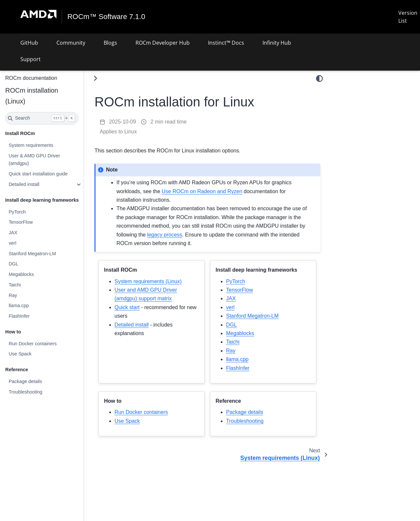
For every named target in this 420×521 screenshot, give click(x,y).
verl (12, 243)
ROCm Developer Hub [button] (163, 43)
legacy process (165, 235)
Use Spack (20, 354)
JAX (13, 233)
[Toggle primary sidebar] (95, 78)
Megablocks (21, 274)
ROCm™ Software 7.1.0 (106, 17)
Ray (13, 295)
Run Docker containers (32, 344)
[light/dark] (319, 79)
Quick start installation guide (38, 174)
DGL (13, 264)
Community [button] (71, 43)
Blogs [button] (110, 43)
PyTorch (17, 212)
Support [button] (31, 59)
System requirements (31, 145)
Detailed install (24, 184)
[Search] (42, 118)
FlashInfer (19, 316)
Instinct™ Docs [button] (226, 43)
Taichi (15, 285)
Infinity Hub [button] (277, 43)
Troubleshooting (25, 392)
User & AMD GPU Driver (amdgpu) (34, 160)
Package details (25, 381)
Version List (408, 17)
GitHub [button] (29, 43)
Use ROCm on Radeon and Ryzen (202, 191)
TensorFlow (21, 222)
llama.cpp (19, 306)
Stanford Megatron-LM (32, 254)
